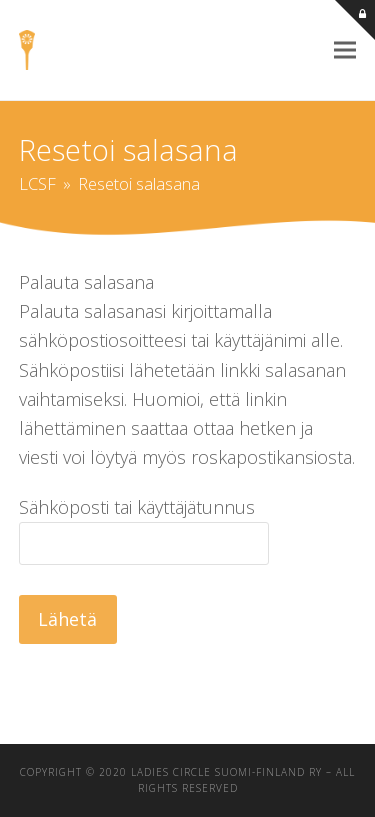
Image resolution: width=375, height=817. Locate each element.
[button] (345, 49)
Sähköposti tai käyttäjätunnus (137, 507)
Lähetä (67, 619)
